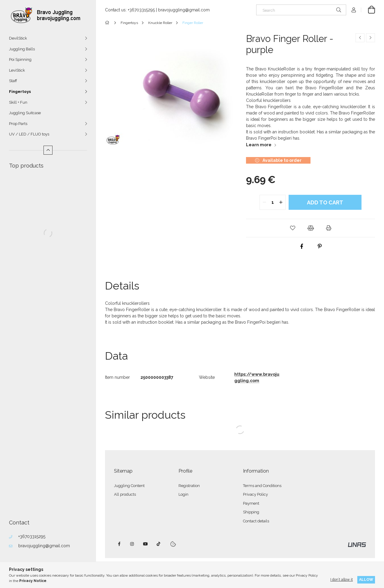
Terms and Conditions (262, 486)
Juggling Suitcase (25, 113)
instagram (132, 544)
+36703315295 (32, 536)
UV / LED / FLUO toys (29, 134)
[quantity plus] (281, 202)
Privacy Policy (255, 494)
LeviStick (17, 70)
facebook (119, 544)
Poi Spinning (20, 59)
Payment (251, 503)
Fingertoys (20, 92)
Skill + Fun (18, 102)
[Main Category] (108, 23)
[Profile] (354, 10)
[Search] (301, 10)
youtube (145, 544)
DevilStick (18, 38)
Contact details (256, 521)
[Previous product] (360, 38)
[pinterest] (319, 246)
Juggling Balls (22, 49)
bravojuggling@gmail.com (44, 546)
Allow (366, 579)
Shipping (251, 512)
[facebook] (301, 246)
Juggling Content (129, 486)
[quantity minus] (264, 202)
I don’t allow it (342, 579)
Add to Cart (325, 202)
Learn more (259, 145)
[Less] (48, 150)
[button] (292, 228)
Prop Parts (18, 124)
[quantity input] (273, 202)
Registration (189, 486)
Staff (13, 81)
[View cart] (368, 10)
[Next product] (370, 38)
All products (125, 494)
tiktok (159, 544)
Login (183, 494)
